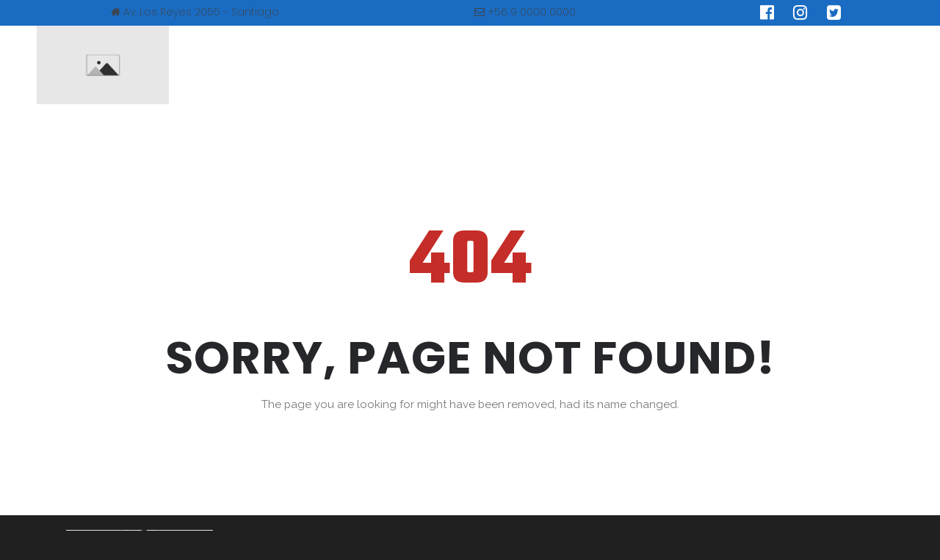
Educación (622, 65)
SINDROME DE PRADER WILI (492, 65)
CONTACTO (781, 65)
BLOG (699, 65)
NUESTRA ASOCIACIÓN (331, 65)
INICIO (221, 65)
